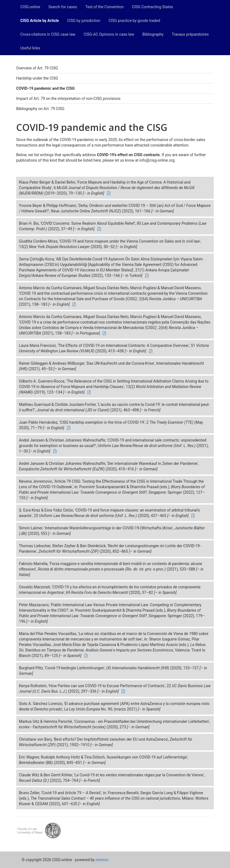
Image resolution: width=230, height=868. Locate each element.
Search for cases (63, 7)
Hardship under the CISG (37, 78)
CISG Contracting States (153, 7)
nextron (102, 860)
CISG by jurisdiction (84, 21)
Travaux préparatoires (190, 34)
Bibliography (153, 34)
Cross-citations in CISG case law (48, 34)
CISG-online (30, 7)
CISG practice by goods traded (134, 21)
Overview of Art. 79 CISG (37, 68)
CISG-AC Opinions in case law (109, 34)
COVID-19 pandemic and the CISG (45, 88)
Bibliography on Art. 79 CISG (40, 109)
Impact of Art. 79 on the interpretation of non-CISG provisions (68, 99)
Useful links (30, 48)
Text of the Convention (105, 7)
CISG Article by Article (40, 21)
